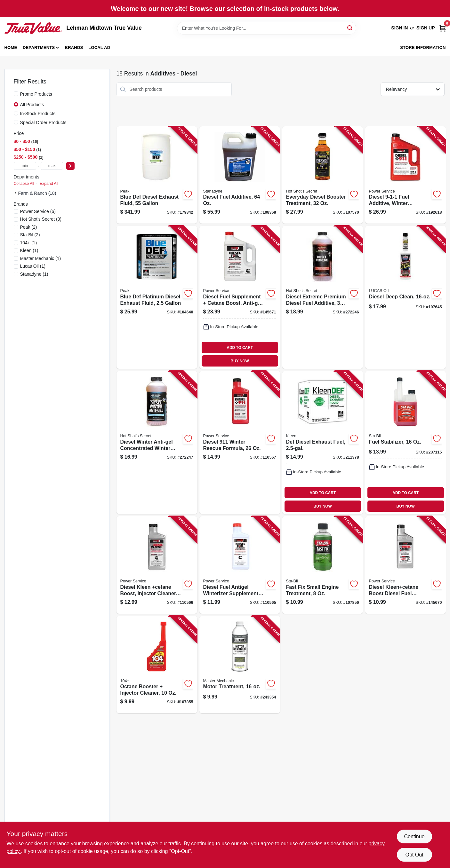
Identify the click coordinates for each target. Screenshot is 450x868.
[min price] (25, 166)
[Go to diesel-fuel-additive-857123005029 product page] (240, 175)
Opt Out (414, 855)
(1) (29, 243)
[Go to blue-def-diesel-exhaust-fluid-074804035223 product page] (157, 175)
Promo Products (36, 94)
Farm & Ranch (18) (37, 193)
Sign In (399, 28)
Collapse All (24, 184)
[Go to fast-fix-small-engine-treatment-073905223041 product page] (323, 565)
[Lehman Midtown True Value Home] (33, 28)
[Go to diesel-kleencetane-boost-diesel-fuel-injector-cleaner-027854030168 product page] (406, 565)
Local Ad (99, 47)
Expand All (49, 184)
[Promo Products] (16, 94)
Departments (39, 47)
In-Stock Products (38, 114)
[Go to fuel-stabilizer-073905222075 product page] (406, 442)
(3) (41, 219)
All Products (32, 105)
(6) (38, 211)
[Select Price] (70, 166)
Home (11, 47)
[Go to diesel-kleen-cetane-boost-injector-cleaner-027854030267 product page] (157, 565)
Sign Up (426, 28)
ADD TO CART (240, 348)
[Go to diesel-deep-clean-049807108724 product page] (406, 297)
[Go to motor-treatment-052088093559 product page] (240, 665)
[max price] (52, 166)
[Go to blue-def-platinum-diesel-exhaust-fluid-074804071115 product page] (157, 297)
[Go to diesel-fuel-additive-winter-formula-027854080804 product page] (406, 175)
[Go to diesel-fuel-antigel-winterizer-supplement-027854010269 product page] (240, 565)
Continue (414, 836)
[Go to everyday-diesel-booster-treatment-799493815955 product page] (323, 175)
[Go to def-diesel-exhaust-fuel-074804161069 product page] (323, 442)
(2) (29, 227)
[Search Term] (267, 28)
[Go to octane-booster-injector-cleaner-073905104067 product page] (157, 665)
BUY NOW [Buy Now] (240, 361)
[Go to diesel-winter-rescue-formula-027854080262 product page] (240, 442)
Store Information (423, 47)
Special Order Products (43, 122)
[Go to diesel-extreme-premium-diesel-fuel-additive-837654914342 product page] (323, 297)
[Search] (350, 28)
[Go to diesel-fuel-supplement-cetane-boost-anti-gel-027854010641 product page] (240, 297)
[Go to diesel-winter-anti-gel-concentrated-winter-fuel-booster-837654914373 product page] (157, 442)
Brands (74, 47)
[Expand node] (16, 193)
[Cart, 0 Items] (443, 28)
